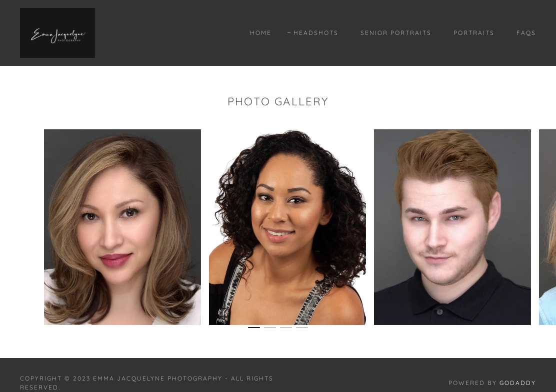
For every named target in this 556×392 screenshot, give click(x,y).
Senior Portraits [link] (396, 33)
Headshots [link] (316, 33)
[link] (57, 32)
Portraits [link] (474, 33)
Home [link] (261, 33)
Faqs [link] (526, 33)
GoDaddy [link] (518, 383)
